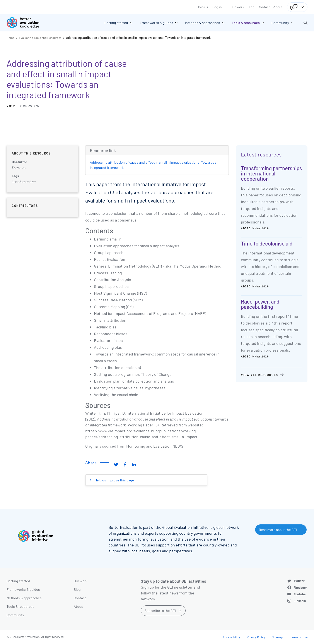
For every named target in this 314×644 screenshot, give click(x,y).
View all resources (259, 375)
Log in (217, 7)
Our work (237, 7)
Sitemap (277, 637)
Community (15, 615)
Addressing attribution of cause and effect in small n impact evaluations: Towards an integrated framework (138, 38)
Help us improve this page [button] (114, 480)
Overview (30, 106)
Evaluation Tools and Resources (40, 38)
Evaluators (19, 167)
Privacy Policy (256, 637)
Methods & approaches (24, 598)
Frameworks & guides (23, 589)
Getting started (18, 581)
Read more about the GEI (278, 530)
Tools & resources (20, 606)
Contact (264, 7)
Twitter (299, 581)
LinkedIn (300, 601)
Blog (251, 7)
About (278, 7)
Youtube (300, 594)
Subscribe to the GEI (160, 611)
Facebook (301, 587)
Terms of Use (299, 637)
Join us (202, 7)
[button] (305, 23)
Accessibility (231, 637)
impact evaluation (24, 181)
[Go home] (26, 23)
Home (10, 38)
